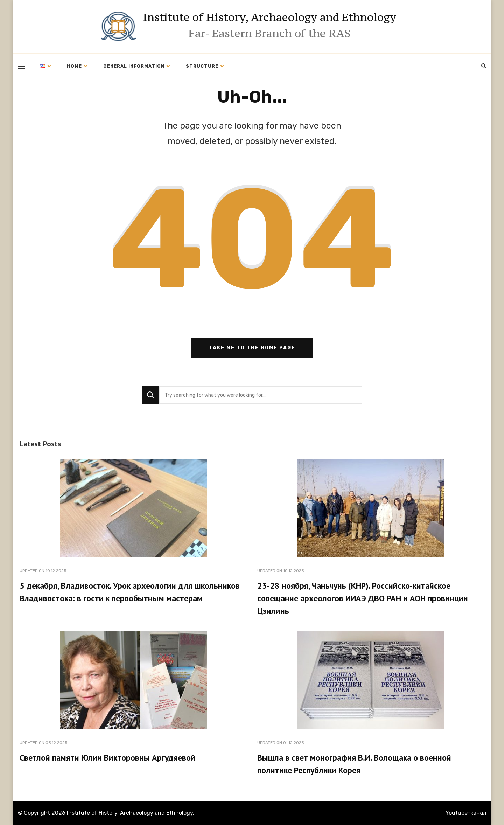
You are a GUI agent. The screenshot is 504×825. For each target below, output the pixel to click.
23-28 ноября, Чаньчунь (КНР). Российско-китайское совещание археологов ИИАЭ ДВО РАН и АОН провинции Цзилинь (363, 598)
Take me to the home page (252, 348)
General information (134, 66)
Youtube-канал (466, 813)
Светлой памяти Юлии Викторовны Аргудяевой (107, 758)
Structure (202, 66)
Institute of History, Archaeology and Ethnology (269, 17)
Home (74, 66)
